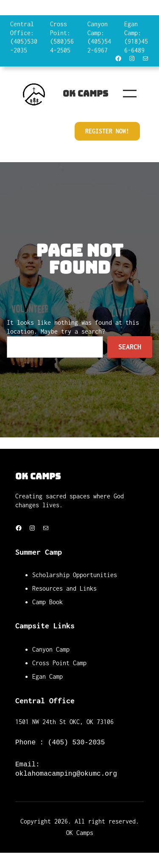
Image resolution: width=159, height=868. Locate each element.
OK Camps (85, 93)
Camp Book (47, 602)
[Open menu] (130, 94)
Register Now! (107, 131)
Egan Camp (47, 676)
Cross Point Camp (59, 663)
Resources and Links (64, 588)
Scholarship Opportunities (75, 575)
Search (130, 347)
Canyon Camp (51, 649)
